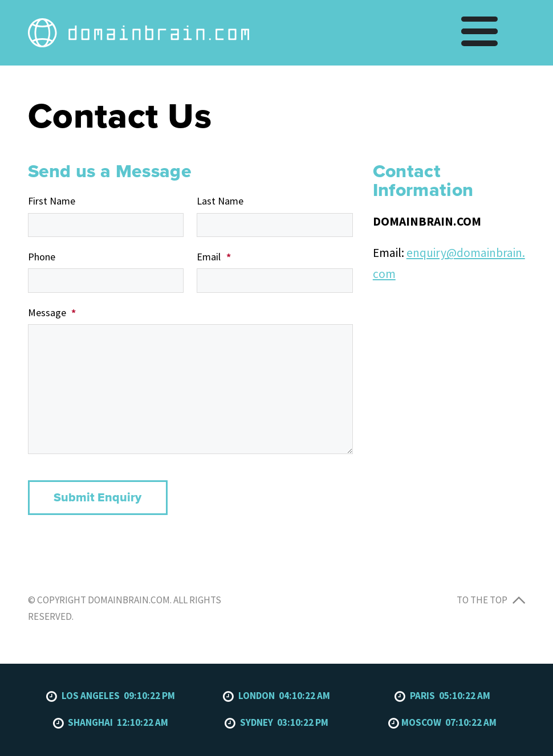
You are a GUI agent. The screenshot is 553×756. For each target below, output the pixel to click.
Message (52, 312)
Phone (42, 257)
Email (214, 257)
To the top (491, 600)
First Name (52, 201)
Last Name (220, 201)
